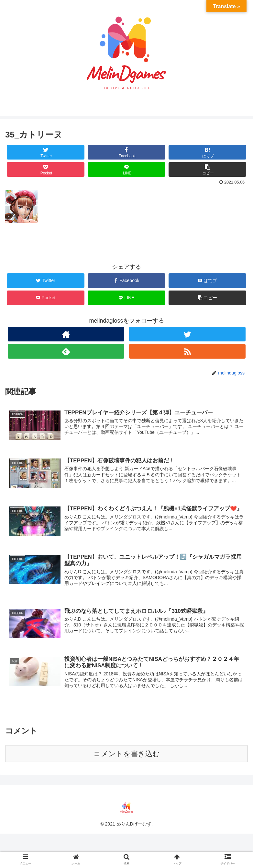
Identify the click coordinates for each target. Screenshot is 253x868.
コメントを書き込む (127, 754)
